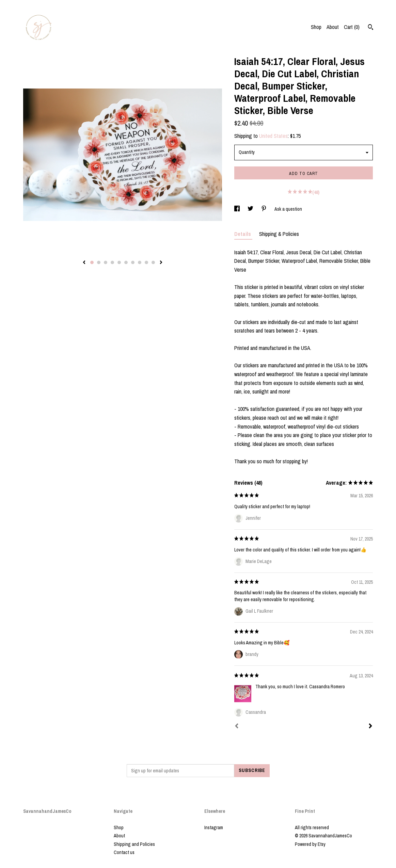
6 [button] (126, 262)
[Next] (370, 727)
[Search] (371, 28)
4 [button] (112, 262)
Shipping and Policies (134, 844)
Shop (316, 27)
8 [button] (140, 262)
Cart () (352, 27)
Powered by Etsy (310, 844)
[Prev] (237, 727)
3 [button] (106, 262)
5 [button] (119, 262)
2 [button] (99, 262)
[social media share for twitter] (251, 209)
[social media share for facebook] (237, 209)
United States (273, 136)
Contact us (124, 852)
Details (243, 234)
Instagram (214, 827)
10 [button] (153, 262)
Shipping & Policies (279, 234)
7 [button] (133, 262)
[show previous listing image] (84, 263)
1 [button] (92, 262)
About (333, 27)
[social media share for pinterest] (264, 209)
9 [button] (146, 262)
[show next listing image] (161, 263)
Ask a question (288, 209)
